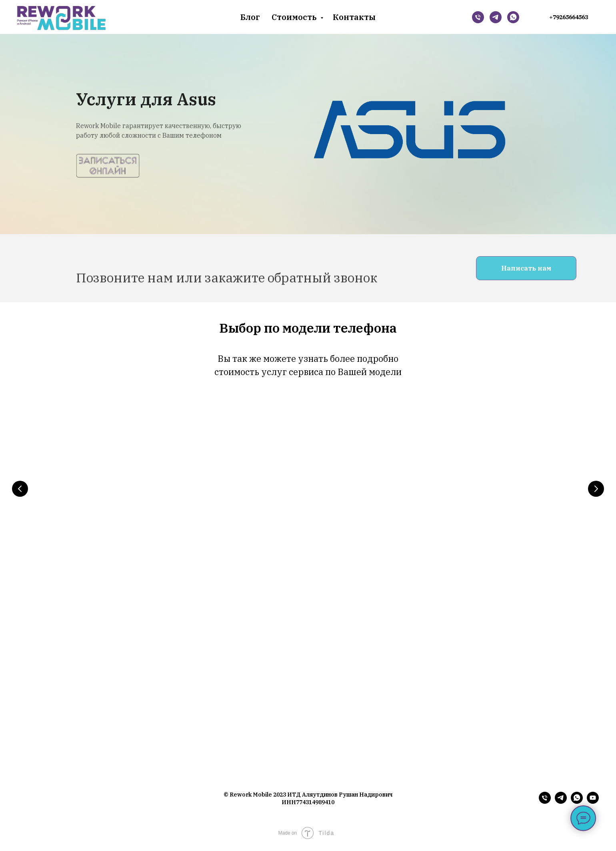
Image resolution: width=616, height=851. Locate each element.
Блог (250, 17)
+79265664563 (569, 17)
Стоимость (295, 17)
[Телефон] (478, 17)
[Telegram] (496, 17)
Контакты (354, 17)
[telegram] (561, 806)
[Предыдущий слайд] (20, 489)
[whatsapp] (513, 17)
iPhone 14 (98, 529)
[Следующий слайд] (596, 489)
